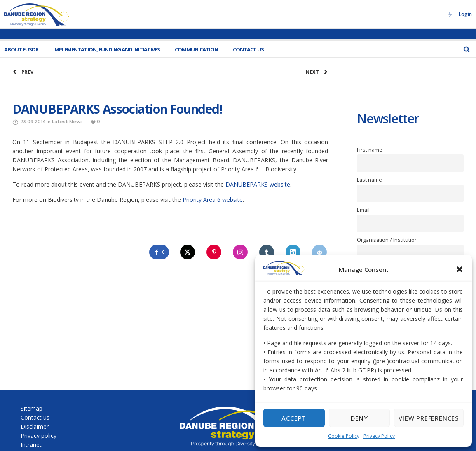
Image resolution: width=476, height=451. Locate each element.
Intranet (31, 445)
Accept (294, 418)
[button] (460, 269)
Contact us (35, 417)
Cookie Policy (344, 436)
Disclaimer (35, 426)
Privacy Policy (379, 436)
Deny (359, 418)
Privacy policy (39, 436)
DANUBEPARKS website (258, 184)
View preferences (429, 418)
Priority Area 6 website (213, 200)
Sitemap (32, 408)
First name (370, 150)
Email (363, 210)
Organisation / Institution (387, 240)
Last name (369, 180)
